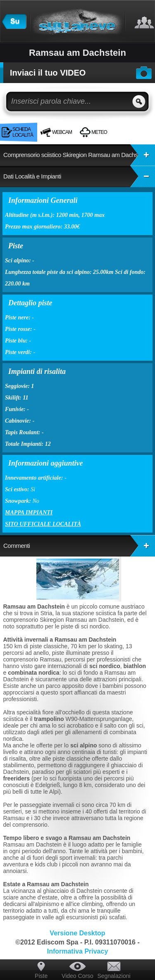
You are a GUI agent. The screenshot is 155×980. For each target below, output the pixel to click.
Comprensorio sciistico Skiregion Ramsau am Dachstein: (79, 155)
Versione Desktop (77, 933)
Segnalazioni (114, 976)
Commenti (79, 546)
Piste (41, 976)
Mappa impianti (29, 513)
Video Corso (77, 976)
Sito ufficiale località (43, 524)
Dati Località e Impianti (79, 176)
